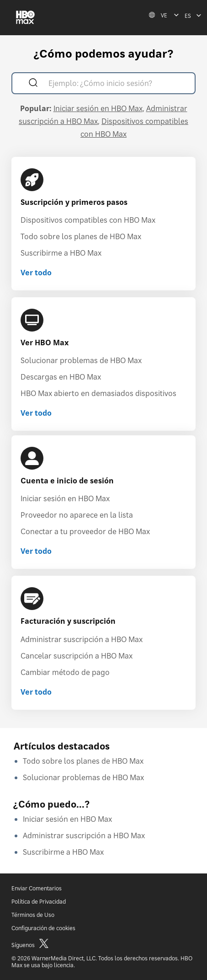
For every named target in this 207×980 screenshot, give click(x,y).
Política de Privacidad (39, 902)
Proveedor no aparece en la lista (77, 515)
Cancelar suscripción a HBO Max (77, 656)
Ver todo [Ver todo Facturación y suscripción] (36, 692)
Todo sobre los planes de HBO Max (81, 236)
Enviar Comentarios (37, 888)
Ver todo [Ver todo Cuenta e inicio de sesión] (36, 551)
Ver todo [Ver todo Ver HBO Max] (36, 413)
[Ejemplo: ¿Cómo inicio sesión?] (117, 84)
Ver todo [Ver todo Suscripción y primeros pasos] (36, 273)
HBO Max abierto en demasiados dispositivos (98, 393)
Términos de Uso (33, 915)
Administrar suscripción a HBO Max (82, 639)
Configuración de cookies (43, 928)
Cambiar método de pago (65, 672)
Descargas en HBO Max (61, 377)
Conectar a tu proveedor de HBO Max (85, 531)
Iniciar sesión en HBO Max (98, 108)
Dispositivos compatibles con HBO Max (88, 220)
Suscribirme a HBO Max (61, 253)
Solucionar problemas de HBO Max (81, 360)
